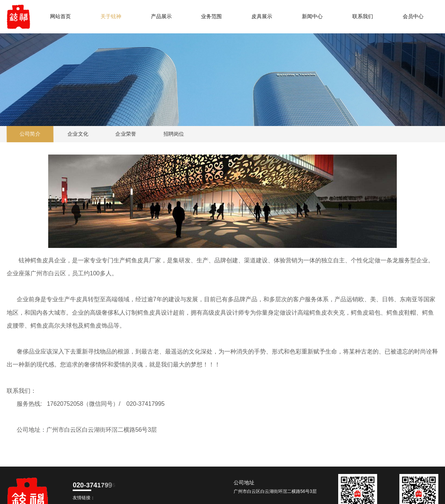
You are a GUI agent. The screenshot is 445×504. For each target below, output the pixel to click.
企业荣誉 (126, 134)
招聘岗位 (174, 134)
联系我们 (363, 16)
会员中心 (413, 16)
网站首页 (60, 16)
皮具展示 (262, 16)
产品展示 (161, 16)
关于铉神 (111, 16)
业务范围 (211, 16)
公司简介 (30, 134)
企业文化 (78, 134)
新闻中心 (312, 16)
